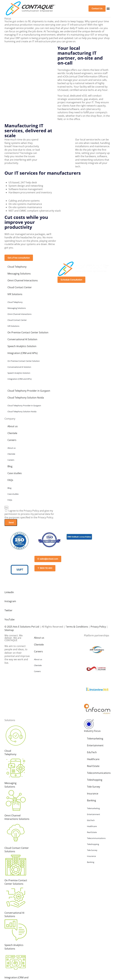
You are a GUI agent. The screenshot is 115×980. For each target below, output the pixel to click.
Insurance (93, 793)
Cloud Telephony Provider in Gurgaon (29, 391)
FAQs (10, 480)
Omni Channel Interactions (23, 281)
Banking (91, 800)
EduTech (92, 752)
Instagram (10, 601)
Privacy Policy (98, 626)
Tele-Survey (94, 786)
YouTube (10, 619)
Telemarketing (95, 738)
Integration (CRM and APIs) (23, 353)
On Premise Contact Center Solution (28, 333)
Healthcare (93, 758)
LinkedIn (9, 592)
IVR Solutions (15, 294)
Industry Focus (92, 730)
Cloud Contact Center (20, 287)
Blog (10, 466)
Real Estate (93, 765)
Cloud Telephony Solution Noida (26, 398)
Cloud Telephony (17, 267)
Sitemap (9, 629)
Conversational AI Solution (22, 339)
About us (13, 426)
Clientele (12, 433)
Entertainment (95, 745)
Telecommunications (99, 772)
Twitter (8, 610)
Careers (12, 440)
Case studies (15, 473)
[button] (108, 9)
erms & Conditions (77, 626)
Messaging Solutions (19, 274)
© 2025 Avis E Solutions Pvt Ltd (22, 626)
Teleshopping (95, 779)
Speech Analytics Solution (22, 346)
